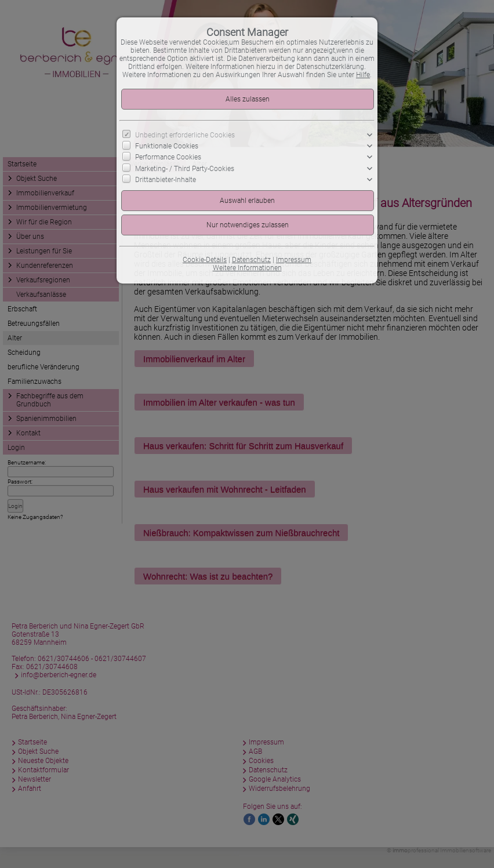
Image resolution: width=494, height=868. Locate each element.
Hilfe (363, 75)
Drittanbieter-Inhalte (166, 179)
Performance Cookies (168, 157)
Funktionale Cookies (167, 146)
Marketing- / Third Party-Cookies (185, 168)
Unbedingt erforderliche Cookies (185, 135)
